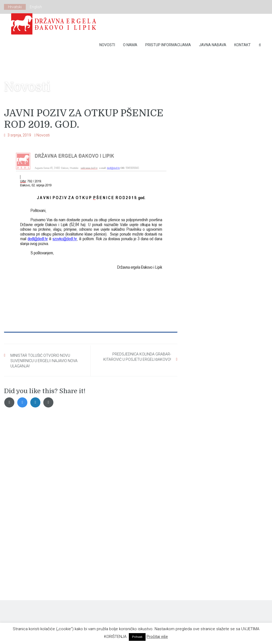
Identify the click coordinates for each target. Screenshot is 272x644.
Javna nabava (213, 45)
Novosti (107, 45)
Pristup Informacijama (168, 45)
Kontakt (243, 45)
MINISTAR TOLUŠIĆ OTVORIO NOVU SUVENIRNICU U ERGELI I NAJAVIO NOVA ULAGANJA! (44, 361)
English (36, 7)
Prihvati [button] (137, 637)
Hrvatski (15, 7)
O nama (130, 45)
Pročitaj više (157, 637)
